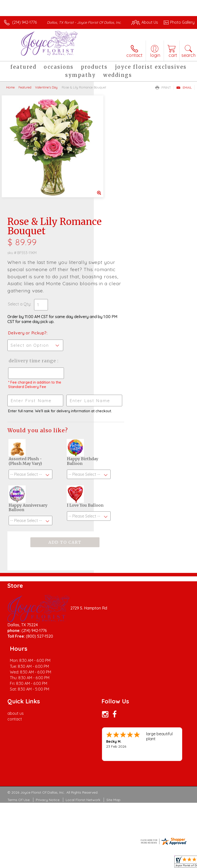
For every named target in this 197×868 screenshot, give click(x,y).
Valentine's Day (46, 92)
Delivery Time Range (118, 256)
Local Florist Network (83, 691)
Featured (25, 92)
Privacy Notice (48, 691)
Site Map (113, 691)
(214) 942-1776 (24, 22)
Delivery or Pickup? (121, 223)
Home (10, 92)
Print (163, 92)
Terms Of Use (19, 691)
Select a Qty (113, 195)
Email (184, 92)
